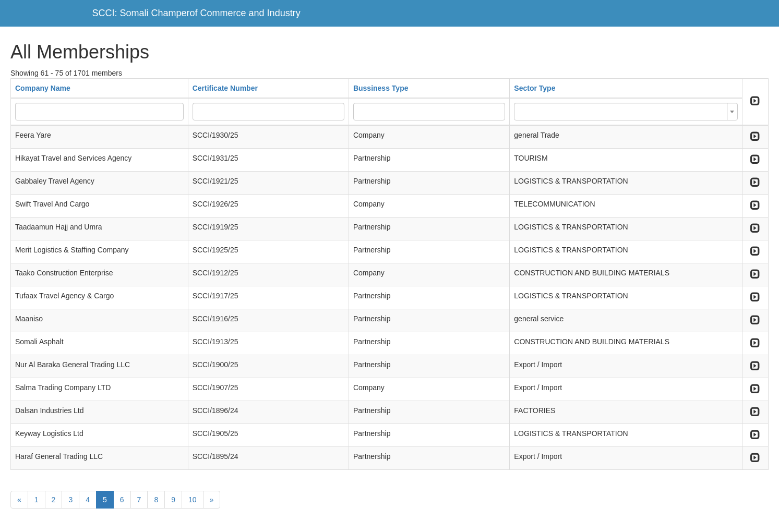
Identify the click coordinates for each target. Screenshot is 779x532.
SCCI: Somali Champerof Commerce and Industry (196, 13)
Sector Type (535, 88)
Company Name (43, 88)
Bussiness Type (381, 88)
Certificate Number (225, 88)
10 (193, 500)
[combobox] (626, 112)
